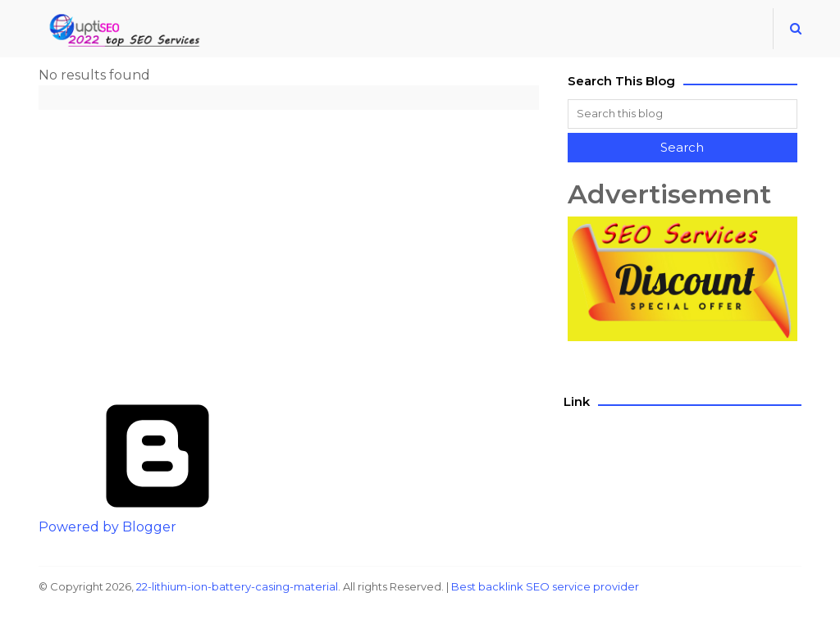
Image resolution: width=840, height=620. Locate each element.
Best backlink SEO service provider (545, 586)
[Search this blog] (682, 114)
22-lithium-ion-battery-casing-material (237, 586)
